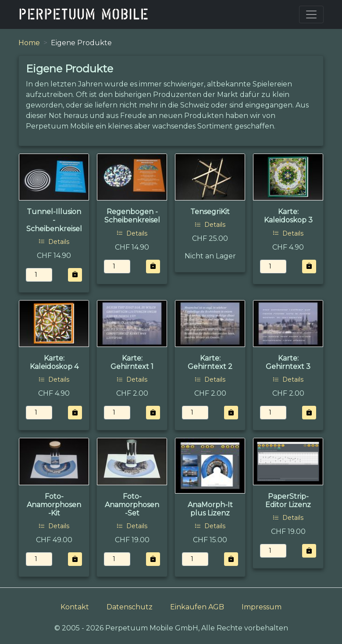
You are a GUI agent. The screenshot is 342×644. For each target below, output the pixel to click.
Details (54, 242)
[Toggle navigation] (311, 14)
